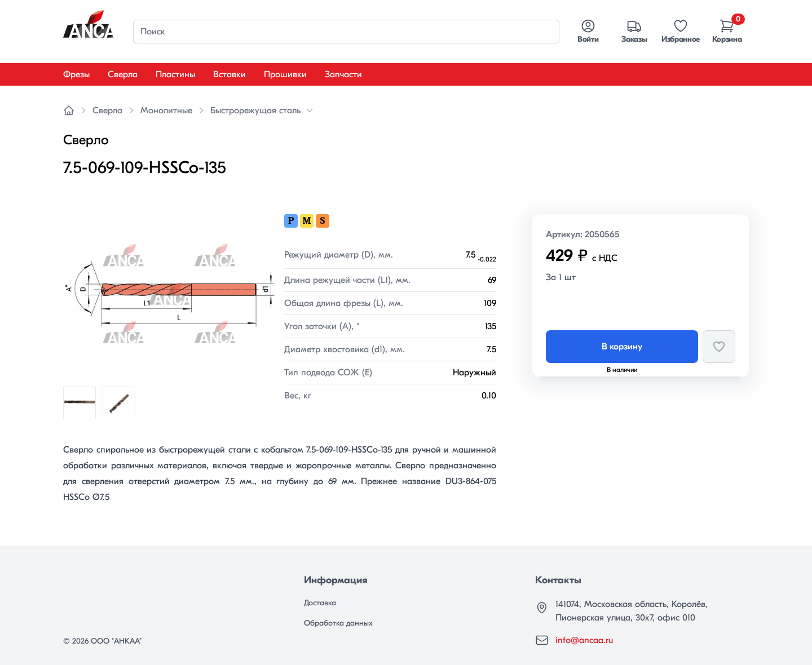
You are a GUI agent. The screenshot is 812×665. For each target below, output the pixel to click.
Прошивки (285, 74)
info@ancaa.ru (584, 640)
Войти (588, 31)
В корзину (622, 347)
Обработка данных (338, 623)
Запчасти (343, 74)
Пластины (175, 74)
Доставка (320, 603)
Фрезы (76, 74)
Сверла (123, 74)
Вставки (230, 74)
